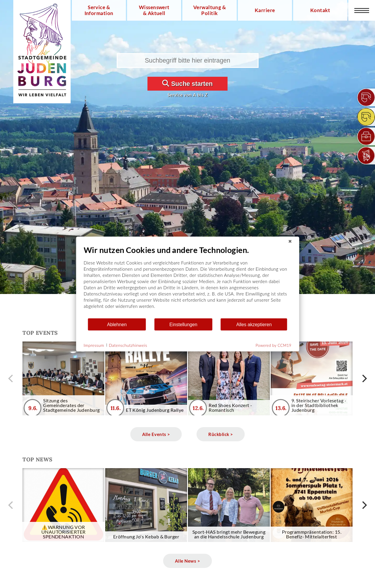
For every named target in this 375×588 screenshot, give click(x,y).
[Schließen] (290, 241)
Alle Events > (156, 434)
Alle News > (187, 561)
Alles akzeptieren (254, 324)
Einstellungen (183, 324)
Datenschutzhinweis (128, 345)
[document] (187, 281)
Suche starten (187, 84)
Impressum (94, 345)
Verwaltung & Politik (210, 10)
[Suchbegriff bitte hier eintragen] (188, 61)
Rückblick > (221, 434)
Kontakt (320, 10)
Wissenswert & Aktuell (154, 10)
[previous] (11, 378)
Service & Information (99, 10)
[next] (364, 378)
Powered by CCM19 (273, 345)
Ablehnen (117, 324)
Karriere (265, 10)
